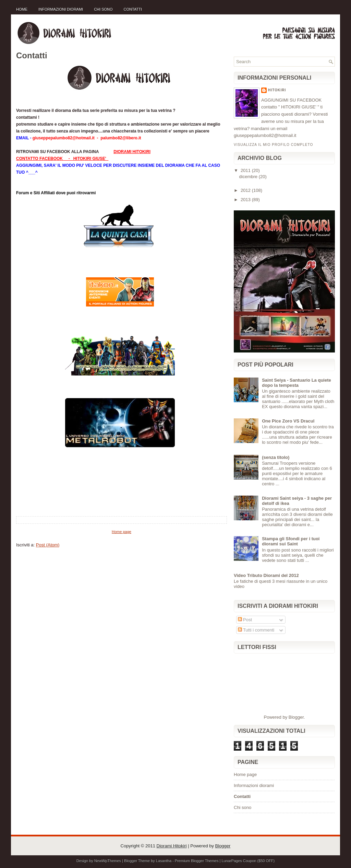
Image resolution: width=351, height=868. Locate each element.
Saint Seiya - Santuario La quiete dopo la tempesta (296, 383)
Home (22, 9)
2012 (246, 190)
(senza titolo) (276, 457)
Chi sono (103, 9)
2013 (246, 200)
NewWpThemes (108, 861)
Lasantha (164, 861)
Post (245, 620)
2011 (246, 170)
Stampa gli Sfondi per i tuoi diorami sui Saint (291, 541)
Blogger (296, 717)
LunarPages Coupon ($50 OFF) (248, 861)
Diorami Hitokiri (172, 846)
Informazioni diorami (61, 9)
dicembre (249, 177)
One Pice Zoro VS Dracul (288, 421)
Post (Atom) (48, 545)
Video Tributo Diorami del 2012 (266, 575)
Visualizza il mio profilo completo (273, 145)
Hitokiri (277, 90)
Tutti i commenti (256, 630)
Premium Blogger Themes (197, 861)
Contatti (133, 9)
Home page (122, 532)
